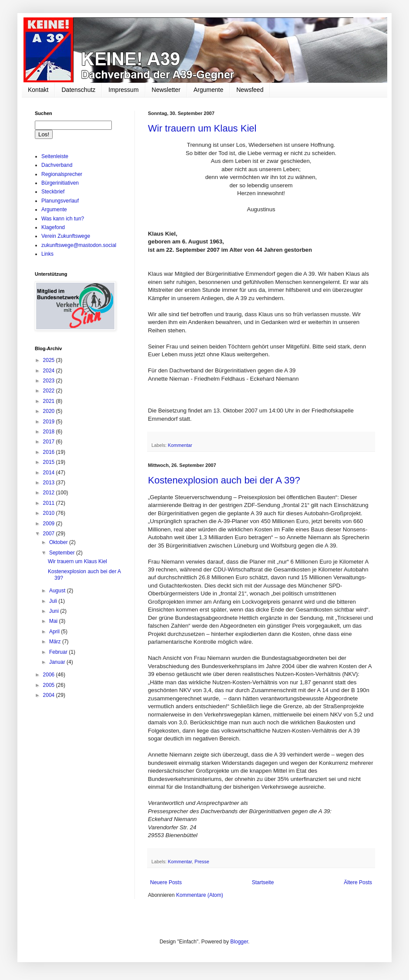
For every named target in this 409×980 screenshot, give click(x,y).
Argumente (208, 90)
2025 (50, 360)
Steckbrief (53, 192)
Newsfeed (250, 90)
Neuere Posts (166, 882)
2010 (50, 513)
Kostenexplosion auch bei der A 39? (224, 480)
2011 (50, 503)
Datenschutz (78, 90)
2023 (50, 381)
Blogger (239, 942)
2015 (50, 462)
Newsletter (166, 90)
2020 (50, 411)
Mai (54, 621)
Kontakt (38, 90)
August (58, 591)
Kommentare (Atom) (200, 895)
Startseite (263, 882)
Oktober (59, 542)
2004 (50, 695)
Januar (58, 662)
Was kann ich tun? (63, 219)
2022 (50, 391)
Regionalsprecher (62, 174)
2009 (50, 524)
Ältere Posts (358, 882)
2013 (50, 483)
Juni (55, 611)
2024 (50, 371)
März (56, 642)
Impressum (123, 90)
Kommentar (180, 445)
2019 (50, 422)
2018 (50, 432)
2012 (50, 493)
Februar (59, 652)
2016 (50, 452)
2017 (50, 442)
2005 (50, 685)
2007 (50, 534)
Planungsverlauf (60, 201)
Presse (202, 862)
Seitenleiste (55, 156)
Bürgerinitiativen (60, 183)
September (63, 553)
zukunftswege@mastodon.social (79, 245)
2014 (50, 473)
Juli (54, 601)
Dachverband (57, 165)
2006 (50, 675)
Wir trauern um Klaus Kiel (202, 128)
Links (47, 254)
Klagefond (53, 227)
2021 (50, 401)
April (55, 632)
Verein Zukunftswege (66, 236)
